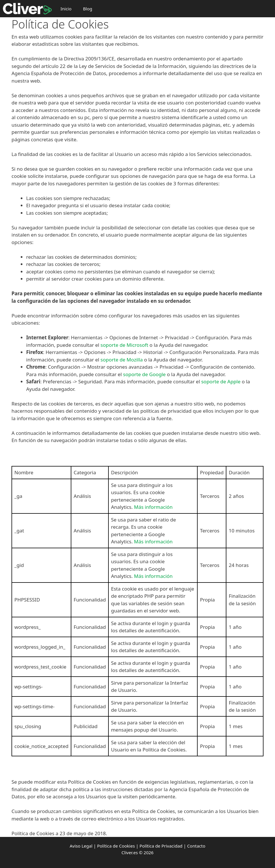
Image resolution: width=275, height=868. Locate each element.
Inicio (66, 9)
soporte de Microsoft (124, 345)
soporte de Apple (221, 381)
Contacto (196, 846)
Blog (88, 9)
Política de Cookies (116, 846)
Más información (153, 507)
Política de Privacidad (161, 846)
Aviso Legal (81, 846)
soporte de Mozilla (122, 360)
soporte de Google (144, 374)
